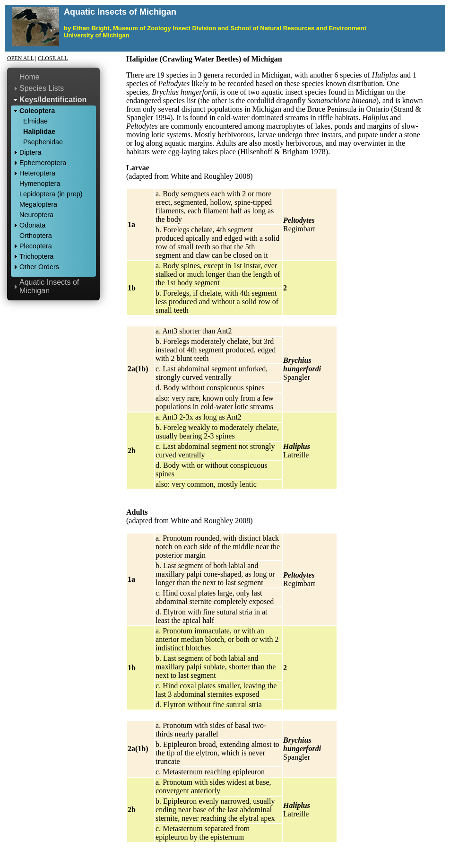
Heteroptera (37, 173)
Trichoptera (36, 256)
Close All (53, 58)
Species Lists (42, 88)
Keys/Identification (53, 100)
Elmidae (35, 121)
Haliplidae (39, 132)
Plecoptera (36, 246)
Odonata (32, 225)
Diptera (30, 152)
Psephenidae (43, 142)
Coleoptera (37, 111)
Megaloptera (38, 204)
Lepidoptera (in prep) (51, 194)
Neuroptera (36, 215)
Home (30, 77)
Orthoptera (36, 236)
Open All (21, 58)
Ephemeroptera (43, 163)
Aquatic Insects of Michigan (49, 286)
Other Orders (39, 267)
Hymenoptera (40, 184)
